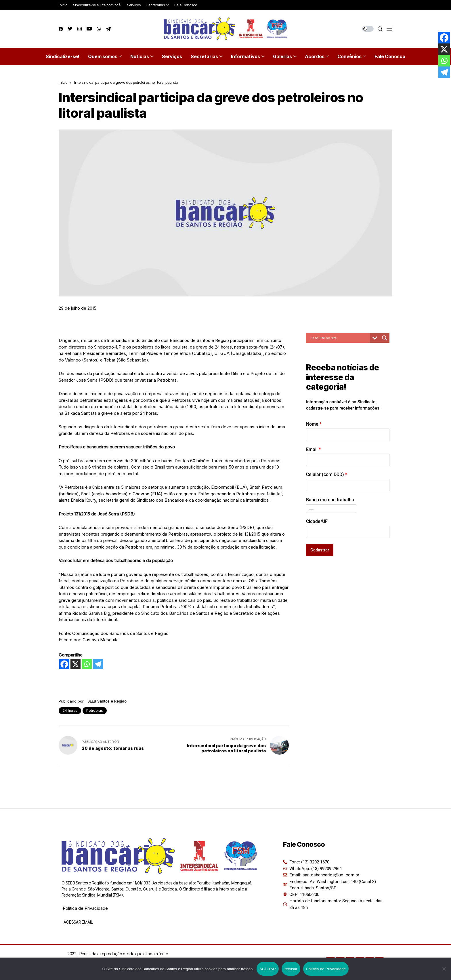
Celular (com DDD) (327, 474)
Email (313, 449)
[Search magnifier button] (385, 338)
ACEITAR (268, 969)
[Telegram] (98, 664)
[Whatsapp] (87, 664)
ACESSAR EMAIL (78, 922)
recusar (291, 969)
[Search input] (339, 338)
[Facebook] (64, 664)
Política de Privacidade (85, 908)
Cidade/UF (317, 521)
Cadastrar (320, 550)
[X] (76, 664)
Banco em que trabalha (330, 500)
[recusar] (444, 969)
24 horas (70, 710)
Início (63, 82)
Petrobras (95, 710)
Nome (314, 424)
